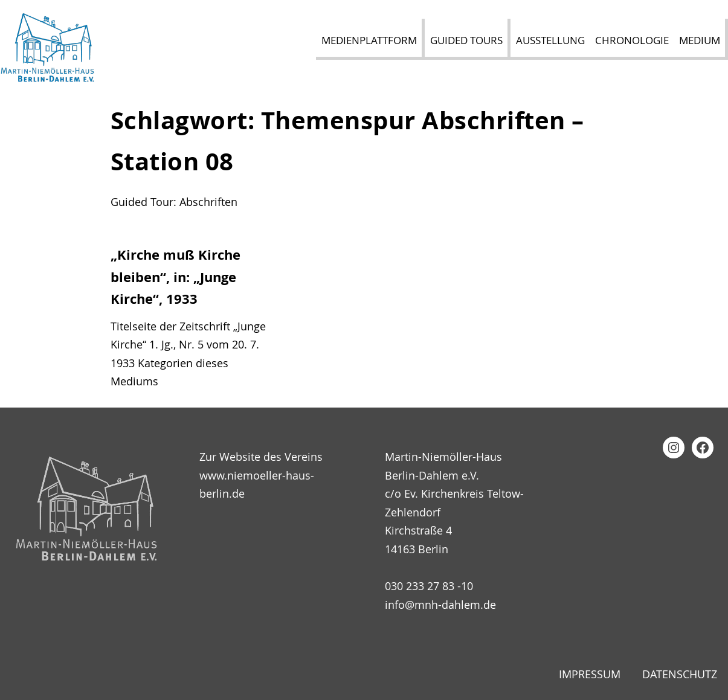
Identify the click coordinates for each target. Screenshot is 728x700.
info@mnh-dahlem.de (440, 605)
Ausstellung (550, 40)
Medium (700, 40)
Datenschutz (680, 674)
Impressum (590, 674)
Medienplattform (369, 40)
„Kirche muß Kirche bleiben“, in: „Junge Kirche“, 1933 (176, 277)
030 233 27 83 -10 (429, 586)
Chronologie (632, 40)
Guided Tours (466, 40)
